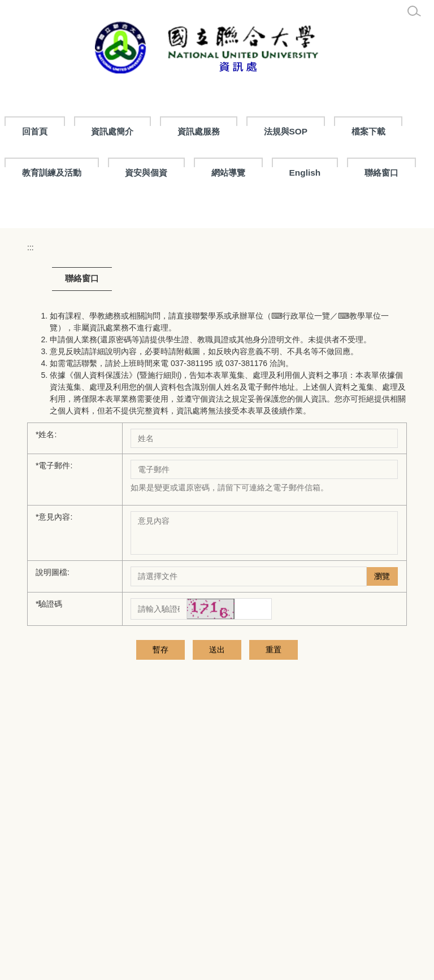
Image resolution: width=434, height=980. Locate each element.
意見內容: (54, 670)
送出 (189, 803)
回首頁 (87, 131)
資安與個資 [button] (224, 173)
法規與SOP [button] (338, 131)
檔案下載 (39, 173)
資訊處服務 (251, 131)
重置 (245, 803)
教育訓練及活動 (129, 173)
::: (26, 131)
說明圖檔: (53, 726)
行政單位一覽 (306, 469)
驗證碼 (49, 757)
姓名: (46, 588)
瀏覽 (382, 730)
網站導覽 (306, 173)
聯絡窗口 (39, 214)
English (383, 173)
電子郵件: (54, 619)
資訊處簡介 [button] (165, 131)
